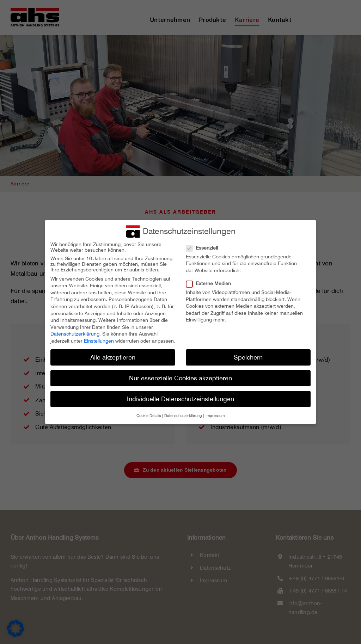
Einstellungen (99, 341)
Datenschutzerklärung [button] (183, 416)
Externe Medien (211, 283)
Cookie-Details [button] (149, 416)
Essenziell (205, 248)
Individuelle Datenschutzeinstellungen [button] (180, 399)
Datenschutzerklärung (75, 334)
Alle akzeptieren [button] (113, 357)
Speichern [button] (248, 357)
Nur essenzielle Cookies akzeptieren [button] (180, 378)
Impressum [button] (215, 416)
